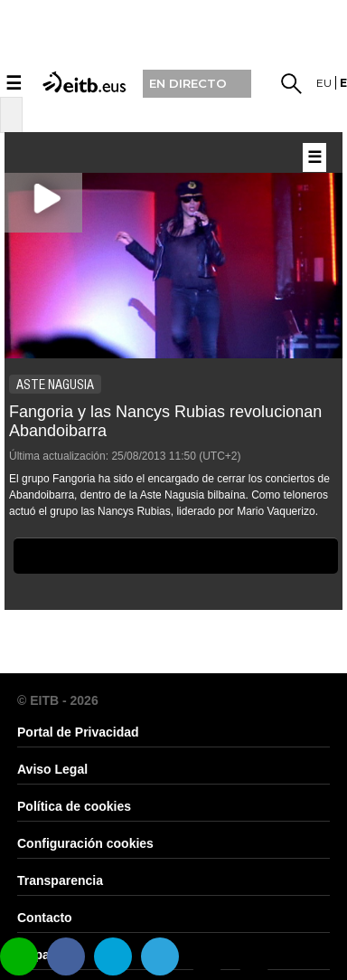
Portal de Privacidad (78, 732)
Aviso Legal (52, 769)
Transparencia (60, 880)
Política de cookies (74, 806)
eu (324, 83)
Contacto (45, 918)
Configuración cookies (85, 843)
